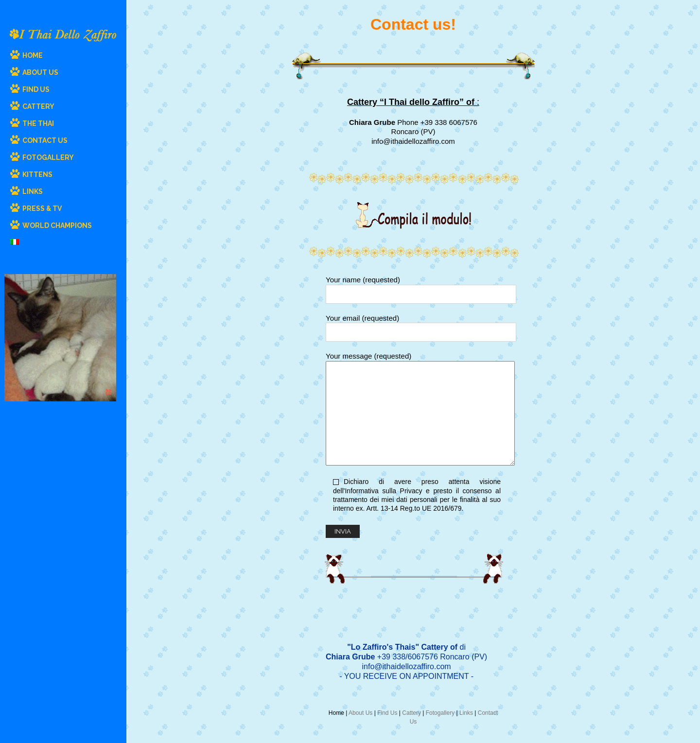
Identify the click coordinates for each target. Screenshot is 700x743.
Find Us (387, 713)
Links (466, 713)
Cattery (411, 713)
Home (336, 713)
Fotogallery (440, 713)
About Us (360, 713)
